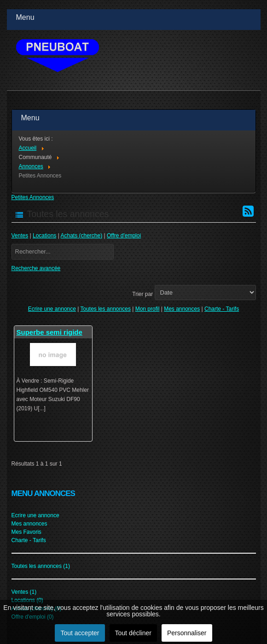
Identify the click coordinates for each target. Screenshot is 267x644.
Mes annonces (182, 309)
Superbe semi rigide (49, 332)
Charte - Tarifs (222, 309)
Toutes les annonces (105, 309)
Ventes (20, 236)
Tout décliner (133, 633)
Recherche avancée (36, 268)
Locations (44, 236)
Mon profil (148, 309)
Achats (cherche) (82, 236)
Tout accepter (80, 633)
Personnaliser (187, 633)
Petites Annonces (33, 197)
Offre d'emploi (124, 236)
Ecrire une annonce (52, 309)
